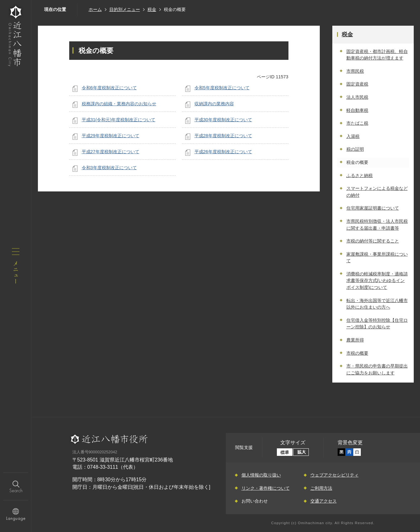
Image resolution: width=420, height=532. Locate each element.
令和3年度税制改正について (109, 168)
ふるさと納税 (360, 175)
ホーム (95, 9)
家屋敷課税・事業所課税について (377, 258)
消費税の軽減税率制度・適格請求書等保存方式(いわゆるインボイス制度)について (377, 281)
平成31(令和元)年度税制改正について (119, 120)
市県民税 (355, 71)
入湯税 (353, 136)
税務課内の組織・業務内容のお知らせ (119, 104)
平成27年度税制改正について (111, 152)
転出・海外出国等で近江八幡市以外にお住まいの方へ (377, 304)
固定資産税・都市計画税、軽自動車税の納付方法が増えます (377, 55)
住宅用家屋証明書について (373, 208)
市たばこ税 (357, 123)
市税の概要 (357, 353)
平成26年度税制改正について (223, 152)
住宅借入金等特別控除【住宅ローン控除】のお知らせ (377, 324)
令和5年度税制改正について (222, 88)
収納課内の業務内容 (214, 104)
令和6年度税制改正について (109, 88)
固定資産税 (357, 84)
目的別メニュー (125, 9)
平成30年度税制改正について (223, 120)
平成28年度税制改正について (223, 136)
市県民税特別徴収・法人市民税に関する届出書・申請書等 (377, 225)
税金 (152, 9)
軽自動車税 (357, 110)
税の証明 (355, 149)
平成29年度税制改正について (111, 136)
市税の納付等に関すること (373, 241)
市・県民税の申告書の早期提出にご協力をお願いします (377, 369)
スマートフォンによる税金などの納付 (377, 192)
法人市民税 (357, 97)
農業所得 (355, 340)
